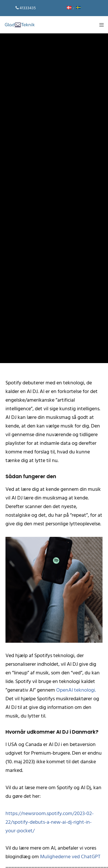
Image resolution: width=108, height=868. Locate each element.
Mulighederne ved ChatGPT (70, 857)
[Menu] (100, 25)
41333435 (28, 8)
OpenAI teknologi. (76, 690)
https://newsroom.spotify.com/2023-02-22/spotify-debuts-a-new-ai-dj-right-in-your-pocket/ (50, 822)
